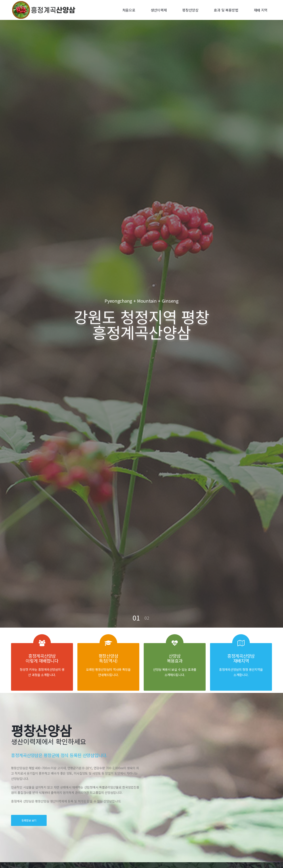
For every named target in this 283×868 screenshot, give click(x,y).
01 (136, 618)
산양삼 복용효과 (175, 658)
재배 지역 (261, 10)
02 (147, 618)
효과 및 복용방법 (226, 10)
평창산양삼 (190, 10)
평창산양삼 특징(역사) (108, 658)
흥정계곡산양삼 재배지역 (241, 658)
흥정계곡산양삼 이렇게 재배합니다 (42, 658)
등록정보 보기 (29, 820)
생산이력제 (159, 10)
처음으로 (129, 10)
